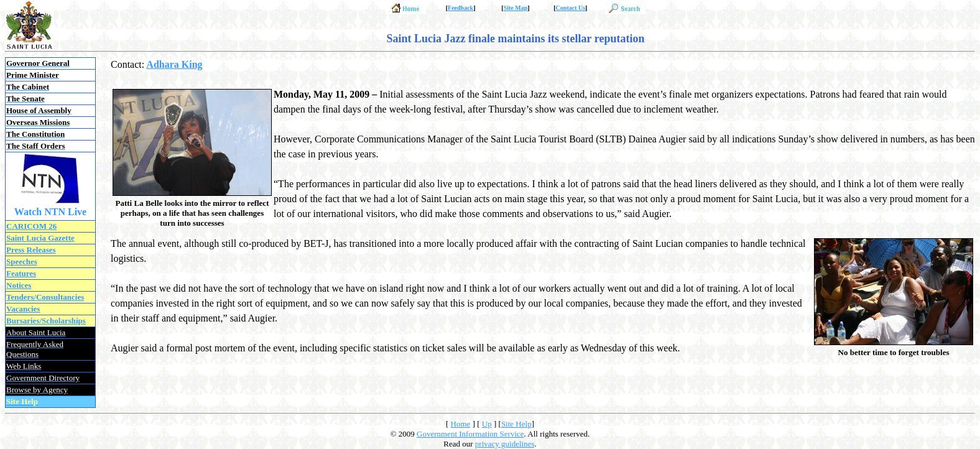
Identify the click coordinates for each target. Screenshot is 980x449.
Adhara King (174, 64)
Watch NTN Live (50, 212)
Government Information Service (470, 434)
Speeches (22, 262)
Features (21, 273)
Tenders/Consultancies (45, 297)
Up (487, 424)
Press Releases (31, 250)
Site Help (516, 424)
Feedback (460, 8)
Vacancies (23, 309)
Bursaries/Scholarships (46, 321)
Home (461, 424)
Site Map (516, 8)
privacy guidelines (505, 444)
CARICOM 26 (31, 226)
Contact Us (571, 8)
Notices (19, 285)
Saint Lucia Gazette (40, 238)
